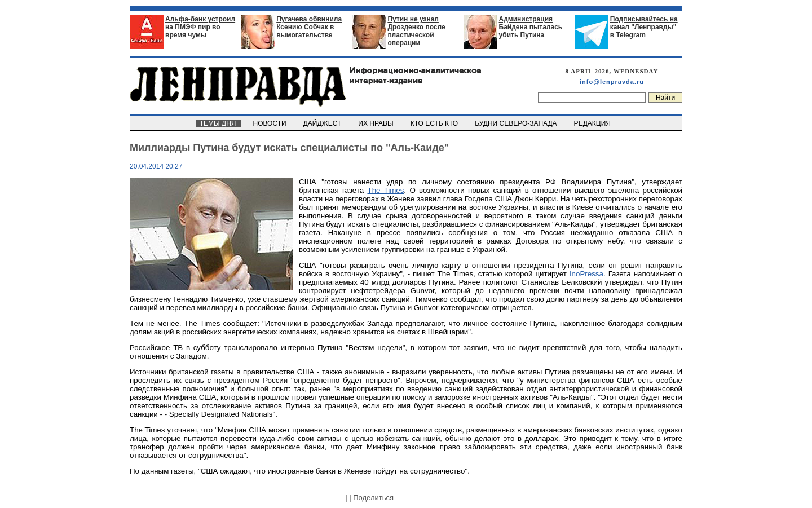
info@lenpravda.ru (612, 82)
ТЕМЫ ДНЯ (219, 123)
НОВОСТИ (271, 123)
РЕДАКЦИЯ (593, 123)
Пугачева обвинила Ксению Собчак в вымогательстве (309, 27)
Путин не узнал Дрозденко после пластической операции (416, 31)
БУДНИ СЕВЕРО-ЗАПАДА (517, 123)
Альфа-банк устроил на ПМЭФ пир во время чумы (200, 27)
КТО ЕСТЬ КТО (435, 123)
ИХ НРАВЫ (377, 123)
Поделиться (373, 498)
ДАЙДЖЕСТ (323, 123)
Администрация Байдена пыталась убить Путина (531, 27)
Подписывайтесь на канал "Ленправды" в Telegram (644, 27)
